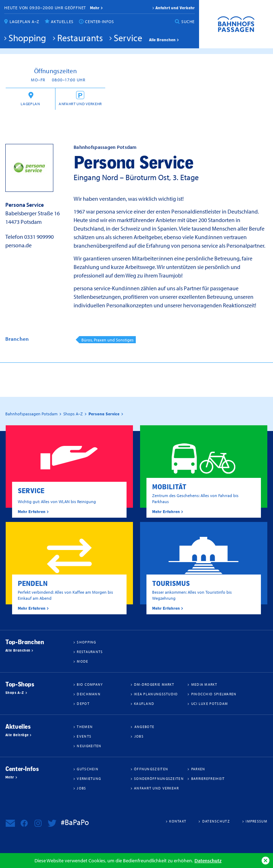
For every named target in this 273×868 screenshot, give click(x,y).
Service (128, 38)
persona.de (18, 245)
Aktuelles (62, 21)
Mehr (10, 777)
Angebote (144, 727)
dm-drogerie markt (154, 684)
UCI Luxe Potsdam (210, 703)
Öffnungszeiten (151, 769)
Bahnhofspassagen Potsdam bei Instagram (38, 823)
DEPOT (83, 703)
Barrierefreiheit (208, 778)
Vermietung (89, 778)
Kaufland (144, 703)
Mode (82, 661)
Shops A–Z (15, 693)
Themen (85, 727)
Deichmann (89, 694)
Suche (188, 21)
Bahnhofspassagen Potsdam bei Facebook (24, 823)
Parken (198, 769)
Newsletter (10, 823)
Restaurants (80, 38)
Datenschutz (208, 860)
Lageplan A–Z (25, 21)
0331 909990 (39, 237)
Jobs (139, 736)
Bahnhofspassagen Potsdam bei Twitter (52, 823)
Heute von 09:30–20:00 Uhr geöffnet (45, 8)
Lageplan (30, 104)
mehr (95, 8)
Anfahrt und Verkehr (175, 8)
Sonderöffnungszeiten (159, 778)
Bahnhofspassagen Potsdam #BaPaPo (236, 24)
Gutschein (88, 769)
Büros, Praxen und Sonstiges (108, 340)
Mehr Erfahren (32, 512)
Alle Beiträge (17, 735)
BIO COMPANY (90, 684)
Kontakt (178, 821)
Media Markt (204, 684)
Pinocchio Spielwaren (214, 694)
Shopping (27, 38)
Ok (266, 861)
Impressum (256, 821)
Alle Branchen (162, 40)
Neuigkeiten (89, 746)
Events (84, 736)
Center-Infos (99, 21)
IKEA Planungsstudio (156, 694)
